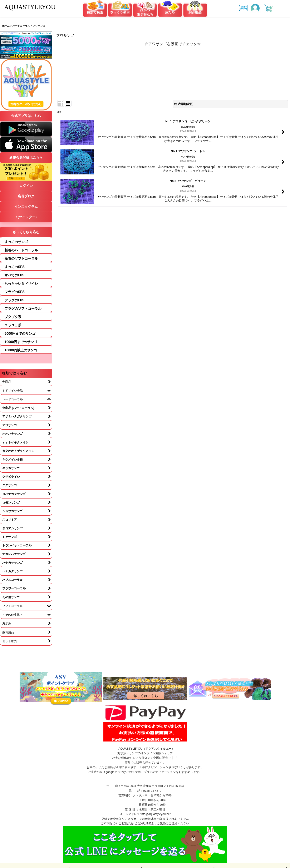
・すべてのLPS (13, 275)
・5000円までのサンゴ (18, 334)
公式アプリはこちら (26, 116)
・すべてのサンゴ (15, 242)
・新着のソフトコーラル (20, 259)
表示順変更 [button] (183, 104)
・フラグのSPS (13, 292)
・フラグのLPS (13, 300)
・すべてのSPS (13, 267)
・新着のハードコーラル (20, 250)
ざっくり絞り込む (26, 232)
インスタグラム (26, 207)
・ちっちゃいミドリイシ (20, 284)
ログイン (26, 186)
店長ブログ (26, 196)
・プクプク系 (11, 317)
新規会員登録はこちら (26, 157)
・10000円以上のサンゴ (19, 350)
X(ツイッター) (26, 217)
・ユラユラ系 (11, 325)
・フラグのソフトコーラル (21, 309)
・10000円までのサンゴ (19, 342)
